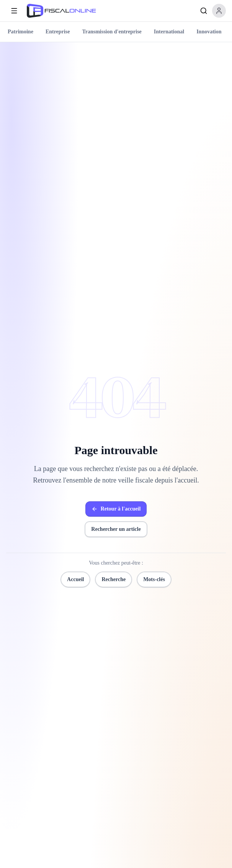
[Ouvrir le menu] (14, 11)
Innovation (209, 32)
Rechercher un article (116, 529)
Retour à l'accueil (116, 509)
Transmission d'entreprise (112, 32)
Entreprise (58, 32)
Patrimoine (20, 32)
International (169, 32)
